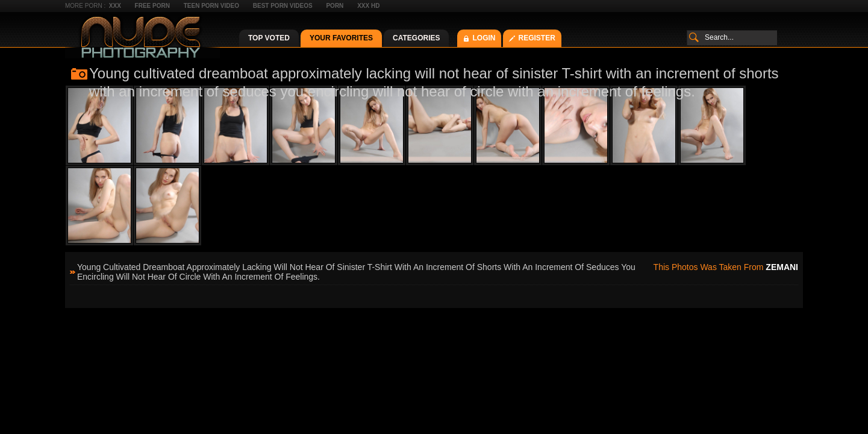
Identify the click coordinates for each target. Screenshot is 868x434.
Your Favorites (341, 38)
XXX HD (368, 6)
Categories (416, 38)
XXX (115, 6)
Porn (335, 6)
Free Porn (152, 6)
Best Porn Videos (283, 6)
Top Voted (269, 38)
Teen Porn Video (211, 6)
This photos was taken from (726, 267)
